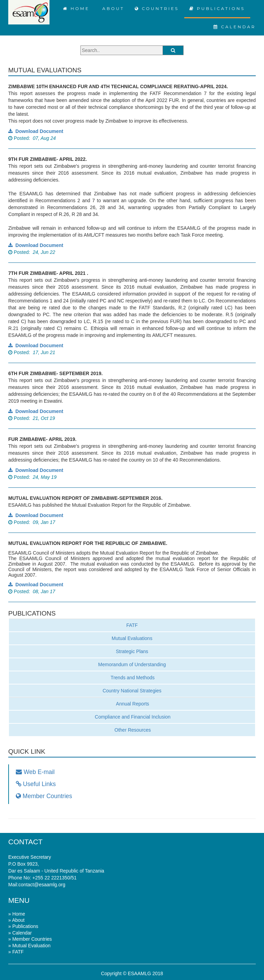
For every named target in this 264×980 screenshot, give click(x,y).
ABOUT (112, 8)
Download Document (36, 131)
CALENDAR (235, 27)
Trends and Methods (132, 678)
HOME (76, 8)
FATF (132, 625)
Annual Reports (132, 704)
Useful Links (36, 784)
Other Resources (132, 730)
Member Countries (44, 796)
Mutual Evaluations (132, 638)
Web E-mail (35, 772)
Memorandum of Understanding (132, 664)
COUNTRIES (157, 8)
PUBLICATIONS (217, 8)
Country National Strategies (132, 691)
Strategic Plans (132, 651)
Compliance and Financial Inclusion (132, 717)
